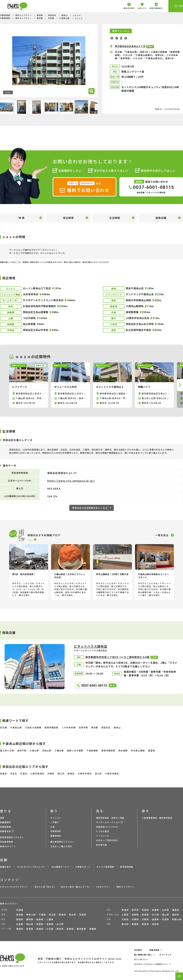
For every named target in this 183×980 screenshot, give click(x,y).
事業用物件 (56, 836)
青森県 (125, 910)
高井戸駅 (22, 750)
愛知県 (20, 919)
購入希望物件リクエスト (62, 842)
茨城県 (83, 915)
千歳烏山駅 (65, 18)
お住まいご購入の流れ (61, 846)
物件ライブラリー (24, 15)
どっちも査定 (103, 831)
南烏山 (65, 15)
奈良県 (165, 919)
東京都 (40, 15)
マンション (56, 818)
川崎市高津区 (37, 774)
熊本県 (60, 929)
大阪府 (125, 919)
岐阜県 (40, 919)
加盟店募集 (154, 950)
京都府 (145, 919)
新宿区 (71, 774)
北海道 (20, 910)
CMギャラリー (103, 887)
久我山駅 (34, 750)
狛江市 (61, 774)
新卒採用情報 (127, 867)
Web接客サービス (60, 867)
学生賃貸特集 (7, 842)
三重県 (50, 919)
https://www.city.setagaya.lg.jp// (71, 481)
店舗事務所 (5, 822)
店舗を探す (5, 867)
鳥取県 (40, 924)
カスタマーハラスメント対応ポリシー (151, 964)
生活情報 (115, 218)
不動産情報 (5, 15)
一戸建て (55, 822)
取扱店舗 (161, 218)
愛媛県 (135, 924)
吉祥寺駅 (83, 727)
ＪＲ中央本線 (68, 727)
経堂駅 (151, 750)
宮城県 (155, 910)
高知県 (155, 924)
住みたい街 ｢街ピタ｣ (45, 887)
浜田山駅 (47, 750)
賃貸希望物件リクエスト (12, 837)
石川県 (155, 915)
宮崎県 (70, 929)
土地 (53, 827)
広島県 (20, 924)
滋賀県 (155, 919)
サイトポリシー (141, 959)
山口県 (60, 924)
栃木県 (72, 915)
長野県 (135, 915)
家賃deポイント (8, 846)
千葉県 (42, 915)
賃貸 (2, 818)
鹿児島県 (81, 929)
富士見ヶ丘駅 (7, 750)
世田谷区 (52, 15)
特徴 (22, 218)
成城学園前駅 (51, 727)
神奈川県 (31, 915)
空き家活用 (102, 845)
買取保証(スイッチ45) (107, 827)
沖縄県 (93, 929)
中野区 (51, 774)
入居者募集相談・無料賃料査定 (157, 818)
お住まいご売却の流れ (107, 840)
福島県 (176, 910)
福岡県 (20, 929)
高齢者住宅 (5, 831)
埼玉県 (52, 915)
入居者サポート (83, 867)
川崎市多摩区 (112, 774)
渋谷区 (14, 774)
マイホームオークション (108, 822)
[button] (96, 107)
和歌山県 (177, 919)
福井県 (176, 915)
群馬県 (62, 915)
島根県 (50, 924)
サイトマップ (165, 955)
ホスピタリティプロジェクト (31, 867)
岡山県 (30, 924)
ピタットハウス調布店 (91, 646)
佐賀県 (30, 929)
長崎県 (40, 929)
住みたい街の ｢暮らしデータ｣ (76, 887)
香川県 (125, 924)
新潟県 (145, 915)
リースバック (103, 836)
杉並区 (24, 774)
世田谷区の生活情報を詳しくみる (92, 508)
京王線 (51, 18)
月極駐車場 (5, 827)
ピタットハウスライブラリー (14, 887)
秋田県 (145, 910)
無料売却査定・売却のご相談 (110, 818)
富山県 (165, 915)
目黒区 (4, 774)
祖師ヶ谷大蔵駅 (75, 750)
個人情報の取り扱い (143, 955)
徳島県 (145, 924)
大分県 (50, 929)
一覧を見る (162, 535)
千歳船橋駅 (92, 750)
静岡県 (30, 919)
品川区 (98, 774)
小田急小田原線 (33, 727)
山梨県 (125, 915)
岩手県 (135, 910)
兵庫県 (135, 919)
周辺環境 (68, 218)
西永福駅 (123, 750)
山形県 (165, 910)
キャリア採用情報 (105, 867)
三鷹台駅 (59, 750)
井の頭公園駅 (138, 750)
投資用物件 (56, 831)
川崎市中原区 (85, 774)
